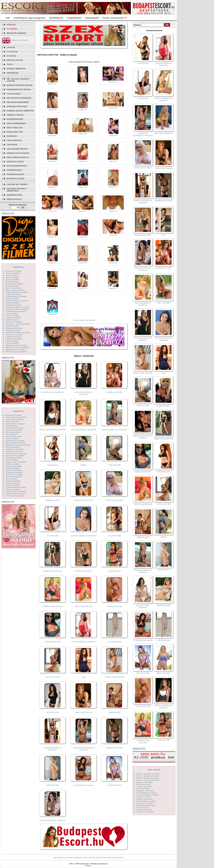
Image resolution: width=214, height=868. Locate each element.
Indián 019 (52, 237)
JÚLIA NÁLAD (53, 712)
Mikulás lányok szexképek (16, 351)
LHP (8, 18)
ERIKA (84, 465)
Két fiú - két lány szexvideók (148, 778)
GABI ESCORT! (164, 406)
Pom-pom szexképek (14, 436)
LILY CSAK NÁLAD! (84, 606)
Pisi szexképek (11, 434)
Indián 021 (113, 235)
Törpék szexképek (13, 483)
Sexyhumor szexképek (14, 451)
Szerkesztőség (107, 857)
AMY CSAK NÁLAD (84, 712)
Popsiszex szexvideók (145, 803)
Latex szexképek (12, 341)
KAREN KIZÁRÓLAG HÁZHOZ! (53, 749)
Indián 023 (83, 263)
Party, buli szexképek (14, 430)
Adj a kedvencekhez (92, 857)
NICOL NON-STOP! (115, 500)
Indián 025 (52, 288)
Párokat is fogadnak (18, 153)
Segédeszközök (15, 119)
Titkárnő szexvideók (144, 810)
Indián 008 (83, 134)
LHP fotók (12, 145)
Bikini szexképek (12, 281)
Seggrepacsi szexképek (15, 449)
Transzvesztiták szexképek (16, 487)
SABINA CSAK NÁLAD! (53, 606)
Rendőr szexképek (13, 447)
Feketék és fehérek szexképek (17, 309)
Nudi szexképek (12, 426)
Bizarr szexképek (12, 286)
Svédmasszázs (14, 170)
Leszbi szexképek (13, 343)
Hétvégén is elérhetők (19, 98)
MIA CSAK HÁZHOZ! (164, 133)
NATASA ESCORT (114, 606)
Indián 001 (52, 84)
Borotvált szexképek (14, 288)
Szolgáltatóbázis (74, 18)
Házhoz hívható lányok (20, 85)
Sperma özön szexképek (15, 455)
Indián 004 (52, 110)
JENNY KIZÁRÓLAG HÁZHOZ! (53, 430)
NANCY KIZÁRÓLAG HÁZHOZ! (164, 99)
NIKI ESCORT (53, 785)
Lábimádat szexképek (14, 339)
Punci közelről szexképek (16, 443)
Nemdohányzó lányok (19, 89)
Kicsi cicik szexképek (14, 335)
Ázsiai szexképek (12, 279)
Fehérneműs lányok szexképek (18, 307)
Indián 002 (83, 84)
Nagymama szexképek (14, 419)
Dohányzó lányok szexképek (17, 301)
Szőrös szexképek (13, 468)
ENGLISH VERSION (20, 40)
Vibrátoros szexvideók (145, 812)
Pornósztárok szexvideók (146, 805)
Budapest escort (16, 178)
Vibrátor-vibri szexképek (15, 494)
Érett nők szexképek (14, 305)
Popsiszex (12, 136)
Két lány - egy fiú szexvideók (148, 780)
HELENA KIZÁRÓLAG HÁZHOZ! (143, 437)
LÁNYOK (11, 47)
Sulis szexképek (12, 460)
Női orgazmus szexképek (15, 424)
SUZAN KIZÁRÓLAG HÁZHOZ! (84, 393)
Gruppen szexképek (13, 318)
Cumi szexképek (12, 298)
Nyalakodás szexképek (15, 428)
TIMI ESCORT (114, 712)
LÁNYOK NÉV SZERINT (17, 184)
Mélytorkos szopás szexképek (17, 347)
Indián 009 (113, 135)
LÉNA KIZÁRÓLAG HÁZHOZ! (53, 820)
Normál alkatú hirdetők (20, 111)
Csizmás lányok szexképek (16, 296)
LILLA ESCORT (115, 536)
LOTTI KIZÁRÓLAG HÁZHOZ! (84, 536)
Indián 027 (113, 288)
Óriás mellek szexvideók (146, 801)
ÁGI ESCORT (53, 536)
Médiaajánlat (119, 857)
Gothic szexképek (13, 315)
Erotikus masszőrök (18, 102)
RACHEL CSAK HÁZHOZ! (53, 392)
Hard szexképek (12, 320)
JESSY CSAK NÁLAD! (115, 677)
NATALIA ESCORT (53, 642)
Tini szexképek (12, 479)
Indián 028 (52, 314)
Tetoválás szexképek (14, 477)
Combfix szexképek (13, 294)
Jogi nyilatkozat (59, 857)
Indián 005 (83, 110)
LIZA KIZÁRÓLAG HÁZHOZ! (84, 642)
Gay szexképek (12, 313)
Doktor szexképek (13, 303)
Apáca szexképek (12, 277)
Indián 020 (83, 237)
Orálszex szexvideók (144, 799)
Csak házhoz (14, 94)
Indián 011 (83, 161)
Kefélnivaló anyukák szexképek (18, 332)
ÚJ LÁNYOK (12, 52)
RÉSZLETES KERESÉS (16, 33)
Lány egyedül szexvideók (146, 793)
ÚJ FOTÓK (11, 56)
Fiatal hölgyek (15, 132)
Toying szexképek (13, 485)
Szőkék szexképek (13, 464)
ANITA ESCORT (115, 785)
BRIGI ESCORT (164, 673)
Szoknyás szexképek (14, 466)
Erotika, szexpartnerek (113, 18)
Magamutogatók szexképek (16, 345)
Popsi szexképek (12, 438)
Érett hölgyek (15, 128)
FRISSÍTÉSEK (13, 73)
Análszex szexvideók (145, 782)
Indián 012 (113, 161)
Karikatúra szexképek (14, 328)
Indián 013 (52, 187)
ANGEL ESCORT (53, 677)
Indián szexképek (12, 326)
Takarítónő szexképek (14, 470)
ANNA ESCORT (164, 472)
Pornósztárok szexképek (15, 441)
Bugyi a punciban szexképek (17, 292)
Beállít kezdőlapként (75, 857)
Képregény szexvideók (145, 791)
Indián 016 (52, 211)
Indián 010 (52, 161)
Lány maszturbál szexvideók (147, 795)
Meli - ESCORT (164, 303)
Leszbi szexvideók (144, 797)
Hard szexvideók (143, 788)
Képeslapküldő (92, 18)
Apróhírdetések (56, 18)
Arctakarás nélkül (17, 149)
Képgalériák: (19, 267)
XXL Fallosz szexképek (15, 496)
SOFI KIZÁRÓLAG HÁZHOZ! (84, 430)
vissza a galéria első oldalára (84, 320)
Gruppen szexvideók (144, 786)
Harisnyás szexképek (14, 322)
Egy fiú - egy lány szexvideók (148, 774)
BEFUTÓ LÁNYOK (15, 60)
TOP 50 (10, 64)
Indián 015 (113, 187)
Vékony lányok (15, 115)
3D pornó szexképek (14, 271)
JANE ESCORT (115, 465)
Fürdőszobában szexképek (16, 311)
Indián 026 (83, 288)
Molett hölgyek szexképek (16, 417)
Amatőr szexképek (13, 273)
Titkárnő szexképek (13, 481)
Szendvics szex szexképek (16, 462)
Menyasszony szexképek (15, 349)
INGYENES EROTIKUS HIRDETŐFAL (17, 190)
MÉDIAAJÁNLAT (14, 199)
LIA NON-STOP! (114, 642)
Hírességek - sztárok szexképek (18, 324)
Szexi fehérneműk (16, 123)
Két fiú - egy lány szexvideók (148, 776)
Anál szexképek (12, 275)
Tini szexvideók (142, 808)
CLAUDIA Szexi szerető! (84, 785)
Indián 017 (83, 211)
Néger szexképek (12, 421)
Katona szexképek (13, 330)
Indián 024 (113, 263)
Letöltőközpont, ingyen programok (29, 18)
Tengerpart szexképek (14, 472)
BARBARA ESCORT (115, 748)
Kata (84, 677)
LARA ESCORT (115, 571)
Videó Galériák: (154, 770)
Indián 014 (83, 187)
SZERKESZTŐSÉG (15, 195)
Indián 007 (52, 135)
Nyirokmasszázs (16, 174)
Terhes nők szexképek (14, 474)
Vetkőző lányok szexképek (16, 491)
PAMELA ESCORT (115, 392)
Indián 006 (113, 108)
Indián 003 (113, 82)
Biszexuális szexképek (14, 284)
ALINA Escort (53, 465)
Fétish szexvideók (143, 784)
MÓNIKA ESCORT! (84, 571)
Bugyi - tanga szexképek (15, 290)
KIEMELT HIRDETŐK (16, 69)
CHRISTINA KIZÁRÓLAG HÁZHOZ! (84, 749)
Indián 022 (52, 263)
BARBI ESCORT (53, 500)
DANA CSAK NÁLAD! (84, 500)
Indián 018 (113, 211)
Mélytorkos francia (18, 157)
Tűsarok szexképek (13, 489)
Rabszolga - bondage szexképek (18, 445)
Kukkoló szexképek (13, 337)
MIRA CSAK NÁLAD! (53, 571)
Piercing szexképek (13, 432)
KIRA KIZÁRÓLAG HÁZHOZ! (115, 430)
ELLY (164, 235)
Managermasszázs (17, 166)
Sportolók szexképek (14, 458)
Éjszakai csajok (15, 162)
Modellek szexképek (14, 415)
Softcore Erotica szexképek (16, 453)
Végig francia (14, 140)
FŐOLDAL (11, 25)
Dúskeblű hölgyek (17, 106)
